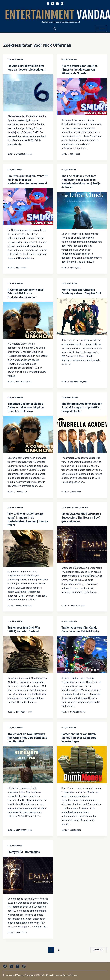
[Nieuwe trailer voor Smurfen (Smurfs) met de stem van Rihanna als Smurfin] (82, 97)
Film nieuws (18, 60)
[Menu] (101, 29)
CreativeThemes (70, 975)
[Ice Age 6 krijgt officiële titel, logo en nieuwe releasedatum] (28, 93)
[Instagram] (57, 4)
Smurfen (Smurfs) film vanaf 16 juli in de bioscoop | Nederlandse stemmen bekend (28, 180)
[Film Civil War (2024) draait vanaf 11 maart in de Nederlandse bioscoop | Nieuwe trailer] (28, 548)
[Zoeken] (55, 29)
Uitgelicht (84, 508)
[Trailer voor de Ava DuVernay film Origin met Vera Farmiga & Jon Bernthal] (28, 765)
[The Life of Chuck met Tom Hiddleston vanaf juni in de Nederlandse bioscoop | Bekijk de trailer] (82, 210)
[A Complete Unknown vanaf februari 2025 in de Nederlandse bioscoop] (28, 320)
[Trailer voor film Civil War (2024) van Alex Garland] (28, 654)
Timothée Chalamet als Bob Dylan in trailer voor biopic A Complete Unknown (26, 407)
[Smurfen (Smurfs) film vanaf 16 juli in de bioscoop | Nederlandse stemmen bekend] (28, 207)
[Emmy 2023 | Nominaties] (28, 875)
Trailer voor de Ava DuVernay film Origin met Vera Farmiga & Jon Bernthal (27, 738)
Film (10, 60)
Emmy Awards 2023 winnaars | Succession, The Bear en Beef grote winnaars (81, 518)
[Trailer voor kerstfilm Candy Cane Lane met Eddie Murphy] (82, 654)
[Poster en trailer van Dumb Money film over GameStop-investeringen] (82, 765)
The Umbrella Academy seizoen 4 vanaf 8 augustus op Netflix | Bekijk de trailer (82, 407)
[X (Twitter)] (53, 4)
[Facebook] (48, 4)
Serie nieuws (73, 283)
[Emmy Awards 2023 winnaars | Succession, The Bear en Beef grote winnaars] (82, 544)
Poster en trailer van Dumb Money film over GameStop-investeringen (79, 738)
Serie (64, 283)
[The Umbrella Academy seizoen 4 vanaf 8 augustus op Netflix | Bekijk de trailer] (82, 434)
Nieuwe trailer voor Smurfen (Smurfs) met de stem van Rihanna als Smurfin (79, 70)
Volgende (98, 950)
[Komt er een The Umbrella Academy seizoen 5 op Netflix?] (82, 317)
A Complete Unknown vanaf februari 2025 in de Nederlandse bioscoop (25, 293)
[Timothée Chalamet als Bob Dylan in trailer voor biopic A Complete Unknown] (28, 434)
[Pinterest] (62, 4)
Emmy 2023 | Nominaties (24, 852)
